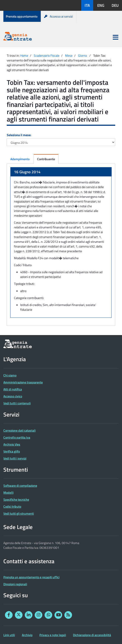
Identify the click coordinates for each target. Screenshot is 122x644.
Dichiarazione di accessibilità (92, 635)
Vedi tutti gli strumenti (19, 513)
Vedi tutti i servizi (15, 458)
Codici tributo (12, 506)
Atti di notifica (13, 389)
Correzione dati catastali (19, 430)
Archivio (27, 635)
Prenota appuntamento (22, 16)
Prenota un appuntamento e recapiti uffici (31, 577)
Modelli (8, 492)
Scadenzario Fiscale (47, 55)
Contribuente (46, 159)
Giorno (82, 55)
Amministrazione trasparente (23, 382)
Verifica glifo (12, 451)
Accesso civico (13, 396)
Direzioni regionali (15, 584)
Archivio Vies (12, 444)
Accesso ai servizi (58, 16)
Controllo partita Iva (17, 437)
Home (24, 55)
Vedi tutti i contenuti (17, 403)
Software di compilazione (20, 485)
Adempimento (20, 159)
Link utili (9, 635)
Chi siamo (10, 375)
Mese (69, 55)
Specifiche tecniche (16, 499)
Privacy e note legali (53, 635)
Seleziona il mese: (19, 135)
